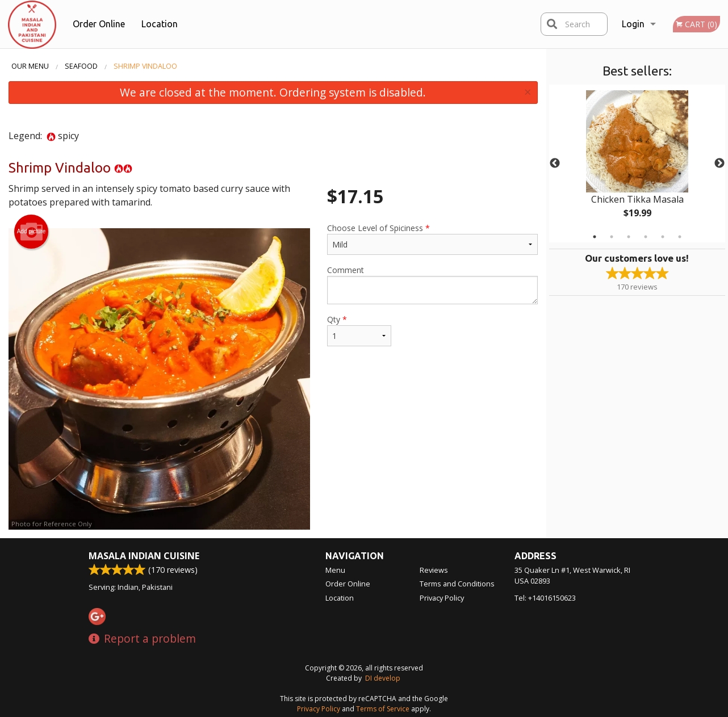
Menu (335, 570)
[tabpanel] (637, 163)
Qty (359, 330)
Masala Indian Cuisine (144, 556)
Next (719, 163)
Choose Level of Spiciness (432, 239)
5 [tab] (663, 237)
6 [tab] (680, 237)
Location (160, 24)
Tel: (545, 598)
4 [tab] (646, 237)
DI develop (383, 678)
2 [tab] (612, 237)
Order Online (99, 24)
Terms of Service (383, 709)
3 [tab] (629, 237)
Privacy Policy (442, 598)
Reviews (434, 570)
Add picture (32, 232)
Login (633, 24)
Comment (432, 284)
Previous (555, 163)
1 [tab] (595, 237)
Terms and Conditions (457, 584)
